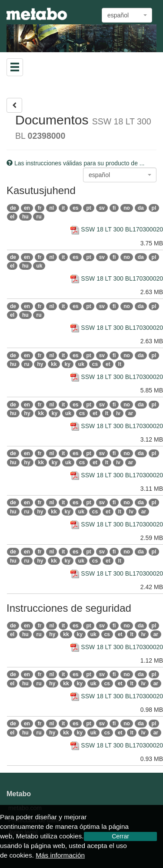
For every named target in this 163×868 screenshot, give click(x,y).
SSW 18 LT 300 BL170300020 (117, 229)
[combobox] (127, 15)
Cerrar (120, 836)
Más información (60, 855)
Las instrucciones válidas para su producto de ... (76, 163)
